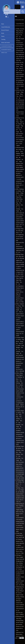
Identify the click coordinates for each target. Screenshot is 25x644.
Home (3, 24)
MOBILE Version (4, 53)
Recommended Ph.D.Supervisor (7, 46)
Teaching (3, 39)
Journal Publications (6, 27)
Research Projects (5, 30)
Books (3, 33)
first (20, 638)
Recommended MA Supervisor (6, 50)
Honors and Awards (6, 43)
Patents (3, 36)
